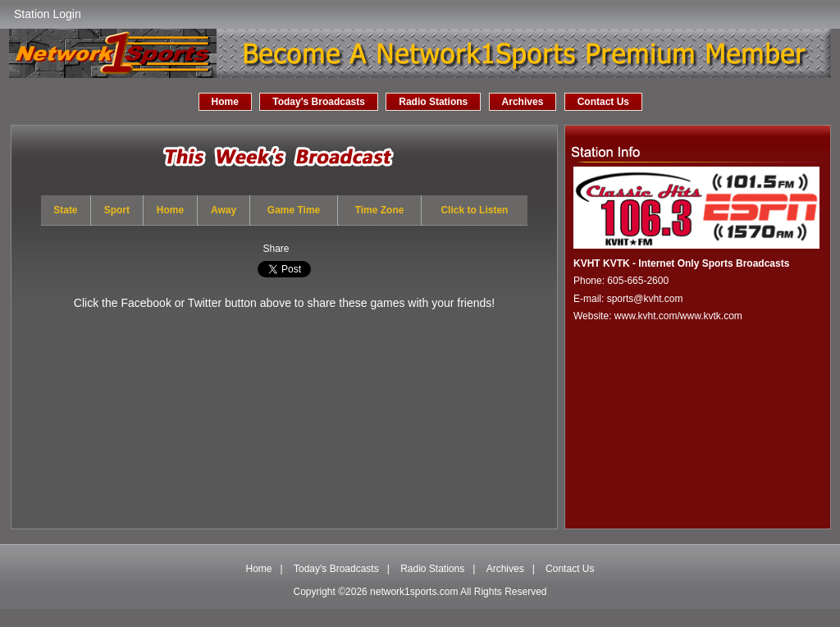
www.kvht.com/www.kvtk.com (678, 316)
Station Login (48, 14)
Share (276, 249)
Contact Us (603, 102)
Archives (523, 102)
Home (225, 102)
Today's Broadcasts (319, 102)
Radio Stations (433, 102)
